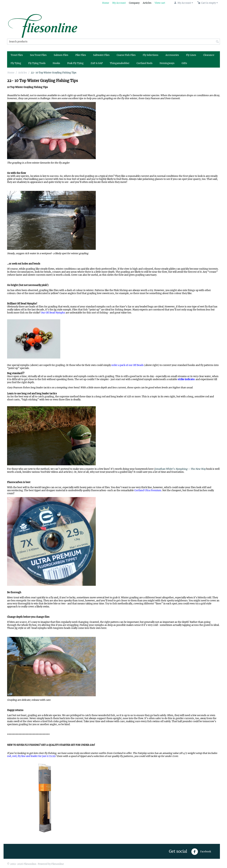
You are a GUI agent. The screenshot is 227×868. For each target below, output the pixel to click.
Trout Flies (17, 55)
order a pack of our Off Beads (128, 365)
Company (134, 3)
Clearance (209, 55)
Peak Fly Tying (75, 63)
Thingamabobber (120, 63)
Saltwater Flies (101, 55)
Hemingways (167, 63)
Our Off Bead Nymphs (53, 313)
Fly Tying (16, 63)
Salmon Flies (61, 55)
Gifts (184, 63)
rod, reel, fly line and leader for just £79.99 (31, 756)
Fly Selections (151, 55)
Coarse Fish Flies (126, 55)
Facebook (201, 852)
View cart (160, 3)
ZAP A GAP (97, 63)
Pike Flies (81, 55)
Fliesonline (58, 864)
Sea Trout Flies (38, 55)
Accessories (172, 55)
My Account (119, 3)
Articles (147, 3)
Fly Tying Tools (37, 63)
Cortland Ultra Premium (148, 490)
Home (106, 3)
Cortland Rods (145, 63)
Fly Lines (191, 55)
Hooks (56, 63)
